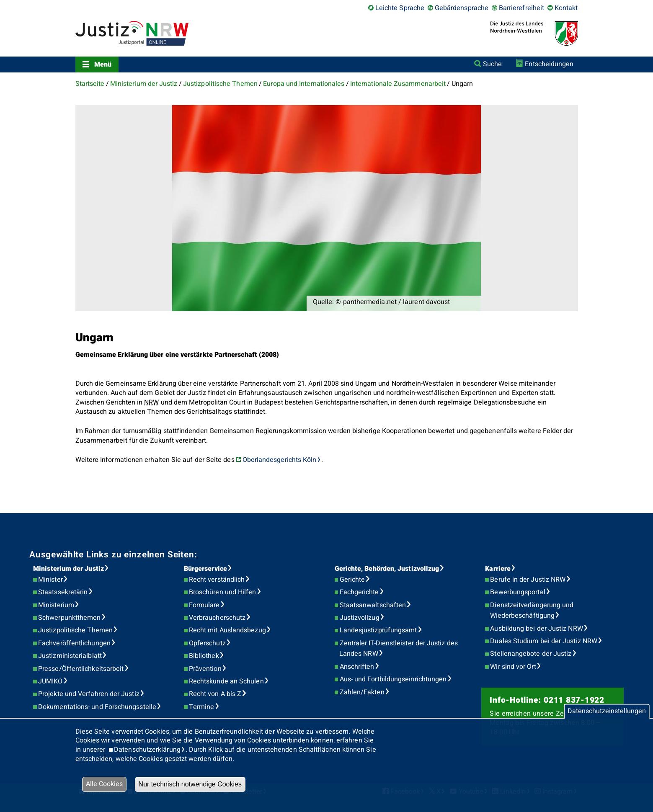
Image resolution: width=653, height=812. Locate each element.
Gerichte (352, 580)
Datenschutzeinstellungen (607, 711)
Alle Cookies (104, 784)
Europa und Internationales (304, 84)
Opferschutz (207, 643)
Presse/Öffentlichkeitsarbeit (81, 669)
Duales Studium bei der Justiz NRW (544, 641)
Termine (202, 707)
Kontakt (566, 8)
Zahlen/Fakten (362, 692)
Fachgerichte (359, 592)
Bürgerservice (205, 569)
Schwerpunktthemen (69, 618)
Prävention (205, 669)
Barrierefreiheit (521, 8)
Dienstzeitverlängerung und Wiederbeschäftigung (532, 611)
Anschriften (357, 667)
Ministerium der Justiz (144, 84)
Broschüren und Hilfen (223, 592)
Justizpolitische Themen (220, 84)
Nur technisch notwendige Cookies (190, 784)
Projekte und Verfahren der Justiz (89, 694)
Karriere (498, 569)
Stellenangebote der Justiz (531, 654)
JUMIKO (50, 681)
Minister (50, 580)
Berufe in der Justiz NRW (528, 580)
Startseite (90, 84)
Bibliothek (204, 656)
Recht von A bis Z (215, 694)
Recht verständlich (217, 580)
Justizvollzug (360, 618)
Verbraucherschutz (217, 618)
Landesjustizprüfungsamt (378, 630)
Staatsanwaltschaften (373, 605)
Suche (492, 64)
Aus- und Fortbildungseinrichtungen (393, 679)
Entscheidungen (549, 64)
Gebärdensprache (462, 8)
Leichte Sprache (400, 8)
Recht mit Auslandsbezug (227, 630)
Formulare (204, 605)
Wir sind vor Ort (513, 667)
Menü (103, 64)
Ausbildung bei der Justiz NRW (536, 629)
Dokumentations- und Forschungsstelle (97, 707)
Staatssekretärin (63, 592)
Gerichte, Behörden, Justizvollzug (387, 569)
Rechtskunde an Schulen (226, 681)
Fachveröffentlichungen (74, 643)
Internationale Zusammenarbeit (398, 84)
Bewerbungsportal (517, 592)
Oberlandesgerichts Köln (280, 460)
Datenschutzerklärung (147, 750)
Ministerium (56, 605)
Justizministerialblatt (70, 656)
